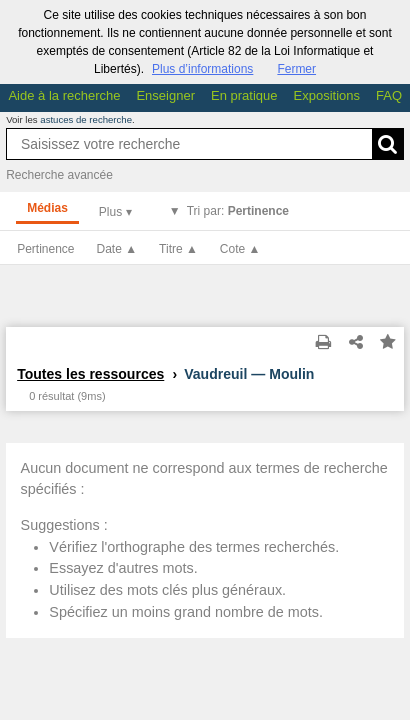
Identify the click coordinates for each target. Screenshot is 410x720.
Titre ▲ (178, 249)
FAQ (389, 95)
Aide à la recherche (64, 95)
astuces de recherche (86, 119)
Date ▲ (117, 249)
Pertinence (45, 249)
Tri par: (238, 211)
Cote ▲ (240, 249)
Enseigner (165, 95)
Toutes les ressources (90, 374)
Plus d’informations (202, 69)
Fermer (296, 69)
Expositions (327, 95)
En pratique (244, 95)
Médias (47, 208)
